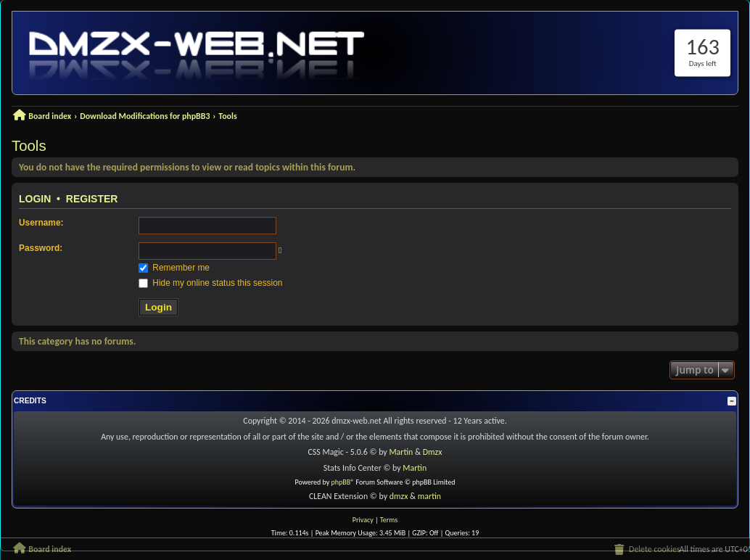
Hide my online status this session (210, 283)
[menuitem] (646, 550)
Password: (41, 248)
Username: (41, 223)
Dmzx (433, 452)
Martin (401, 452)
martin (429, 496)
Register (92, 199)
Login (35, 199)
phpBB (341, 482)
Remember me (174, 268)
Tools (29, 146)
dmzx (399, 496)
